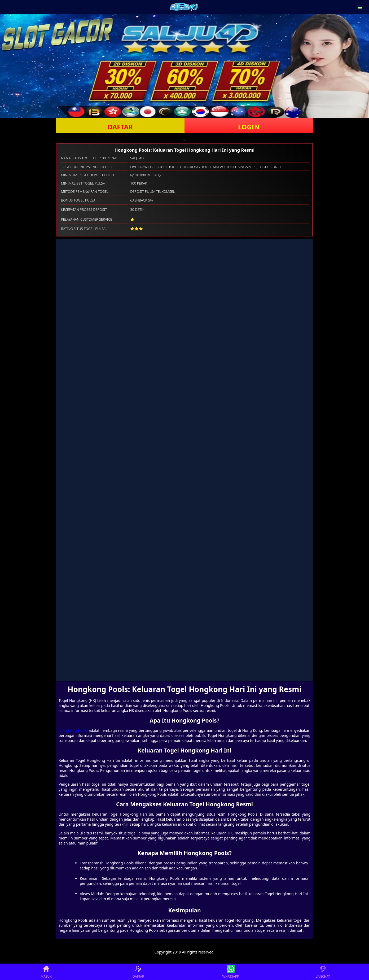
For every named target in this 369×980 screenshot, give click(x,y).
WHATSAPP (231, 972)
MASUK (46, 972)
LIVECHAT (323, 972)
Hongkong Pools (73, 730)
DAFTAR (120, 127)
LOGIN (249, 127)
